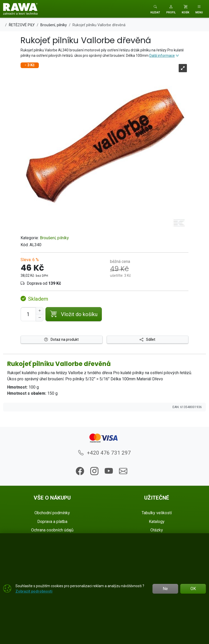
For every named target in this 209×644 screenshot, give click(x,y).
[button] (171, 9)
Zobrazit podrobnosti (34, 591)
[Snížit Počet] (40, 318)
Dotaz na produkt (61, 339)
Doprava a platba (52, 522)
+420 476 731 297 (104, 453)
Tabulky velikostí (157, 513)
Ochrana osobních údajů (52, 530)
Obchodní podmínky (52, 513)
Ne (165, 589)
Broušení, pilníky (54, 238)
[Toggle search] (155, 9)
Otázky (157, 530)
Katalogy (157, 522)
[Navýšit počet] (40, 311)
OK (193, 589)
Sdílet (147, 339)
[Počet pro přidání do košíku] (28, 314)
